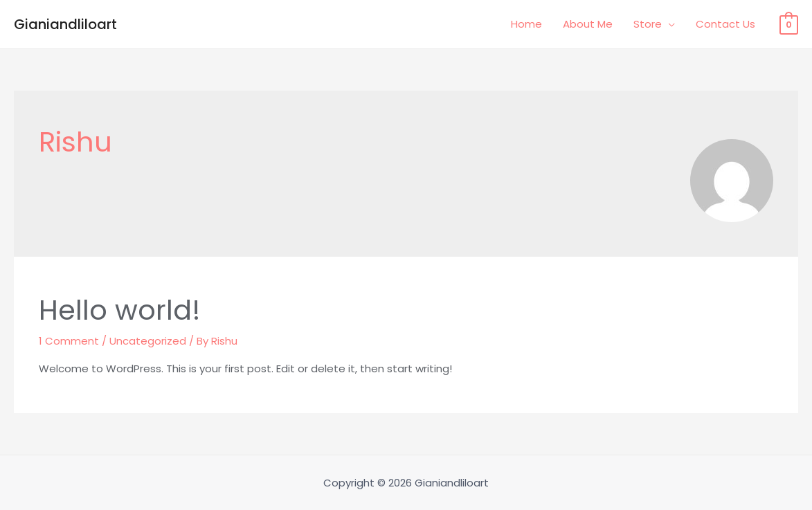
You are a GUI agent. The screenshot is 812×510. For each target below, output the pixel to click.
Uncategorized (148, 341)
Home (526, 24)
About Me (588, 24)
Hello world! (120, 310)
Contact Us (725, 24)
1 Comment (69, 341)
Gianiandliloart (65, 24)
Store (648, 24)
